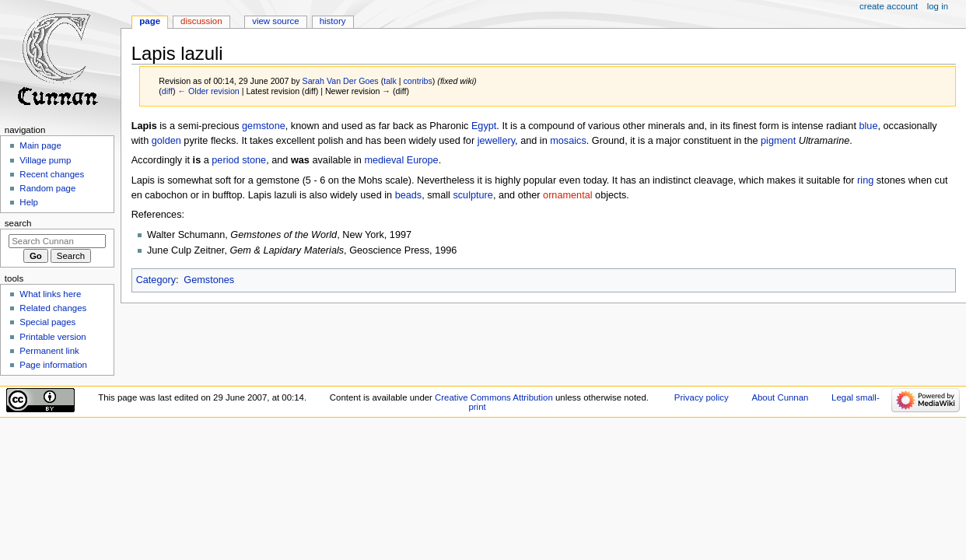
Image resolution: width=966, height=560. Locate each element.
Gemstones (209, 280)
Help (29, 202)
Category (156, 280)
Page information (53, 365)
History (333, 21)
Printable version (52, 337)
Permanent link (49, 351)
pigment (778, 141)
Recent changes (52, 174)
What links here (50, 294)
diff (167, 91)
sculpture (472, 195)
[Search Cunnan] (57, 241)
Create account (889, 6)
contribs (418, 81)
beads (409, 195)
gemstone (264, 126)
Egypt (484, 126)
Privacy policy (702, 397)
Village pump (45, 160)
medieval (384, 160)
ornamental (567, 195)
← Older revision (208, 91)
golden (166, 141)
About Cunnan (780, 397)
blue (868, 126)
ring (865, 180)
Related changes (53, 308)
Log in (938, 6)
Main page (40, 145)
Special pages (47, 322)
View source (275, 21)
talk (390, 81)
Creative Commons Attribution (494, 397)
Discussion (201, 21)
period (225, 160)
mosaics (568, 141)
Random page (47, 188)
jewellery (496, 141)
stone (254, 160)
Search (18, 223)
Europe (423, 160)
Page (150, 21)
